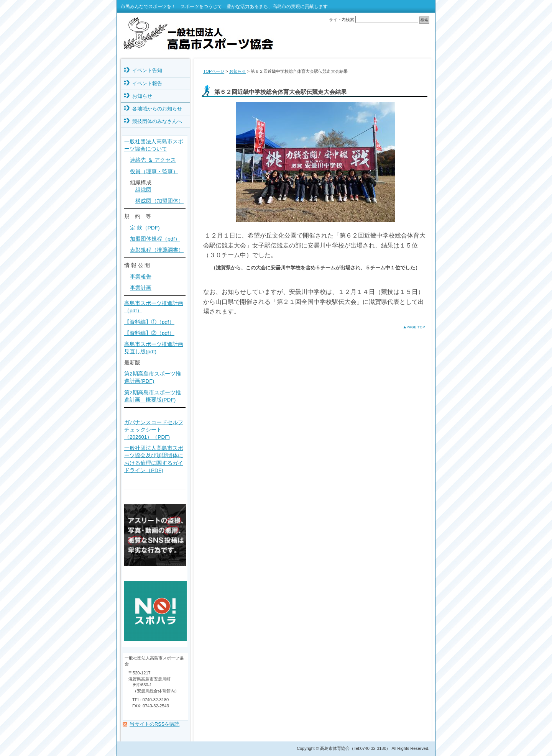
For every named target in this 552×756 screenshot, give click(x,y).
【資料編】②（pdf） (149, 333)
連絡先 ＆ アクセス (153, 160)
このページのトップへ (408, 327)
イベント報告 (147, 83)
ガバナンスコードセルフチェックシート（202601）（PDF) (154, 430)
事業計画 (141, 288)
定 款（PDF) (145, 228)
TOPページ (214, 71)
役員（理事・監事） (154, 171)
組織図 (143, 190)
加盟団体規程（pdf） (155, 239)
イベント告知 (147, 70)
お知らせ (238, 71)
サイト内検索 (342, 20)
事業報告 (141, 277)
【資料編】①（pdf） (149, 322)
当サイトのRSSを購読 (154, 724)
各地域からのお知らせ (157, 109)
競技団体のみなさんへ (157, 121)
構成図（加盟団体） (159, 201)
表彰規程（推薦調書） (157, 250)
